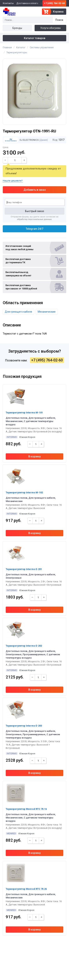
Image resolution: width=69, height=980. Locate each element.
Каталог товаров (35, 38)
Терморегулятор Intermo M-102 (24, 492)
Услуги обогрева (50, 28)
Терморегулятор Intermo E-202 (24, 646)
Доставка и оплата (27, 3)
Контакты (8, 3)
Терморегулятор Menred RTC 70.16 (26, 809)
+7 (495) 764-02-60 (54, 3)
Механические (47, 312)
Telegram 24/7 (34, 229)
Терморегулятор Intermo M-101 (24, 413)
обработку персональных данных (34, 219)
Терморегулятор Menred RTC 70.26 (26, 889)
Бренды (17, 28)
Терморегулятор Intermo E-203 (24, 726)
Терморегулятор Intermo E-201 (24, 569)
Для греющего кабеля (18, 312)
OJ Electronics (21, 140)
